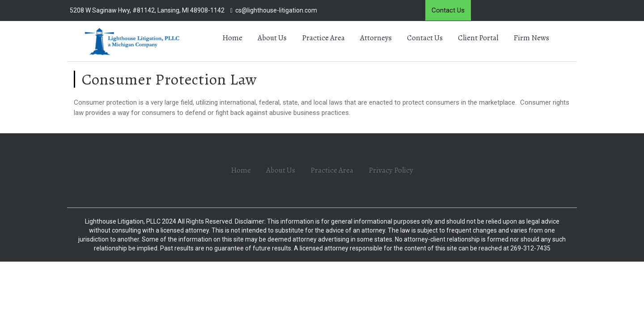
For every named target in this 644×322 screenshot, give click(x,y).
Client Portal (478, 38)
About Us (272, 38)
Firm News (531, 38)
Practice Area (323, 38)
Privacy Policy (391, 170)
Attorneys (376, 38)
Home (232, 38)
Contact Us (448, 10)
